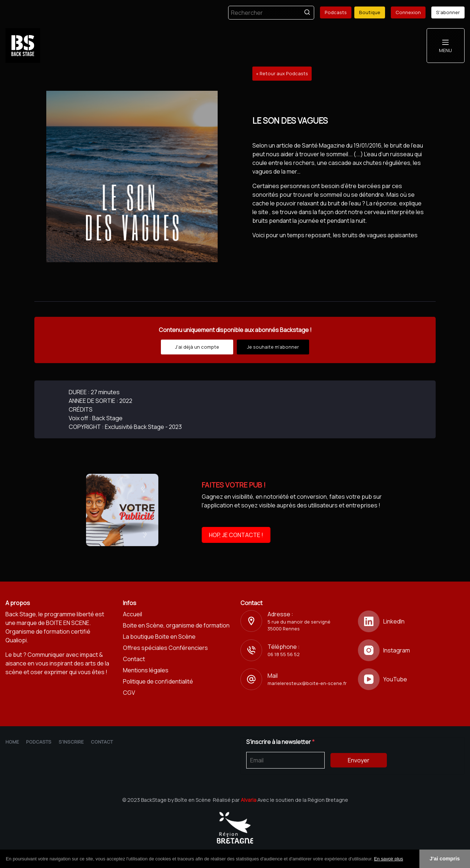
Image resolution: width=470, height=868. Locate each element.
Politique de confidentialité (158, 681)
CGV (129, 693)
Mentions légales (146, 670)
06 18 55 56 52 (284, 654)
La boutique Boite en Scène (159, 637)
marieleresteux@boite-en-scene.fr (307, 683)
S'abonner (448, 12)
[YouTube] (411, 679)
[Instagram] (411, 650)
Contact (134, 659)
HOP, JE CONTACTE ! (236, 535)
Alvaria (249, 800)
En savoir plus (388, 859)
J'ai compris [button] (445, 859)
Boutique (370, 12)
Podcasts (336, 12)
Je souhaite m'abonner (273, 347)
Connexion (408, 12)
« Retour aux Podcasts (282, 73)
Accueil (133, 614)
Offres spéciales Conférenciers (165, 648)
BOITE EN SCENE (68, 623)
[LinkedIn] (411, 621)
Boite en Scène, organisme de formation (176, 625)
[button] (406, 859)
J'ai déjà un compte (197, 347)
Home (12, 742)
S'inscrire (71, 742)
